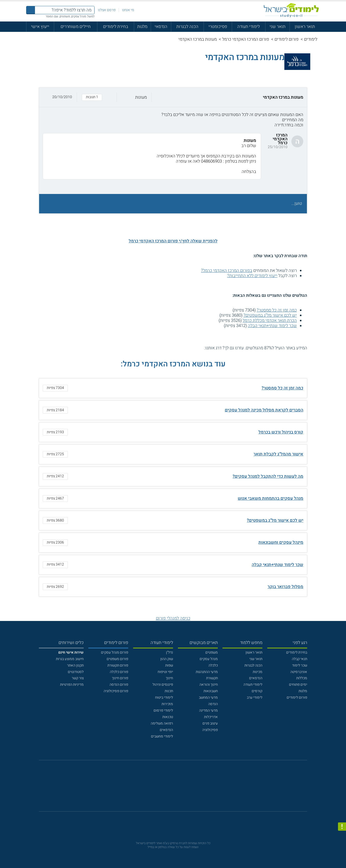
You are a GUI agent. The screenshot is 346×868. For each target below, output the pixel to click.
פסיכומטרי (218, 27)
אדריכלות (211, 717)
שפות (169, 665)
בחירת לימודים (116, 27)
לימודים (311, 39)
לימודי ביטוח (164, 697)
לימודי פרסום (163, 710)
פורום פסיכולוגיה (116, 691)
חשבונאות (211, 691)
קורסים (257, 691)
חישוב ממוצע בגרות (70, 659)
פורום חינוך (120, 678)
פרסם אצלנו (107, 10)
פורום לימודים (287, 39)
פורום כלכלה (119, 672)
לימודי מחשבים (162, 736)
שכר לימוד (300, 665)
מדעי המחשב (208, 697)
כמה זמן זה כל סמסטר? (277, 310)
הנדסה (213, 704)
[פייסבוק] (169, 788)
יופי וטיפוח (165, 672)
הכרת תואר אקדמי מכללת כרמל (270, 321)
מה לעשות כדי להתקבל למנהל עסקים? (268, 476)
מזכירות (167, 704)
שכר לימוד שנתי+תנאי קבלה (272, 326)
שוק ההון (167, 659)
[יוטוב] (180, 789)
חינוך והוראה (209, 685)
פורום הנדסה (119, 685)
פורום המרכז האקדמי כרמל (246, 39)
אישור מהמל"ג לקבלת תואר (278, 454)
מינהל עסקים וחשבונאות (281, 542)
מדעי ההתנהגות (207, 672)
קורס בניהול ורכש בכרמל (281, 432)
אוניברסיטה (299, 672)
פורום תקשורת (118, 665)
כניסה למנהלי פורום (173, 618)
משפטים (212, 652)
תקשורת (212, 678)
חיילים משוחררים (76, 27)
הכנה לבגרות (187, 27)
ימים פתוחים (298, 685)
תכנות (169, 691)
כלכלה (213, 665)
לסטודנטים (76, 672)
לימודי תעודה (248, 27)
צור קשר (78, 678)
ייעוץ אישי (40, 27)
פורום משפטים (117, 659)
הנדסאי (161, 27)
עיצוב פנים (210, 723)
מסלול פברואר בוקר (285, 587)
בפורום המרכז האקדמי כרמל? (227, 271)
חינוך (169, 678)
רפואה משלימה (162, 723)
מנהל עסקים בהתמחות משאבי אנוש (271, 498)
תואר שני (277, 27)
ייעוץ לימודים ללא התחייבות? (252, 276)
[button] (173, 97)
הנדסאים (256, 678)
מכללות (302, 678)
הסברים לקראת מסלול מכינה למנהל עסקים (264, 410)
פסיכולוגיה (210, 730)
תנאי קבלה (300, 659)
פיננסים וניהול (163, 685)
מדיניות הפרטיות (72, 685)
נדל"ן (170, 652)
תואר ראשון (305, 27)
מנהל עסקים (209, 659)
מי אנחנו (128, 10)
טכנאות (168, 717)
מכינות (258, 672)
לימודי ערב (255, 697)
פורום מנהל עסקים (115, 652)
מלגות (142, 27)
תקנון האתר (75, 665)
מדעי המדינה (208, 710)
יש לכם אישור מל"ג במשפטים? (270, 315)
